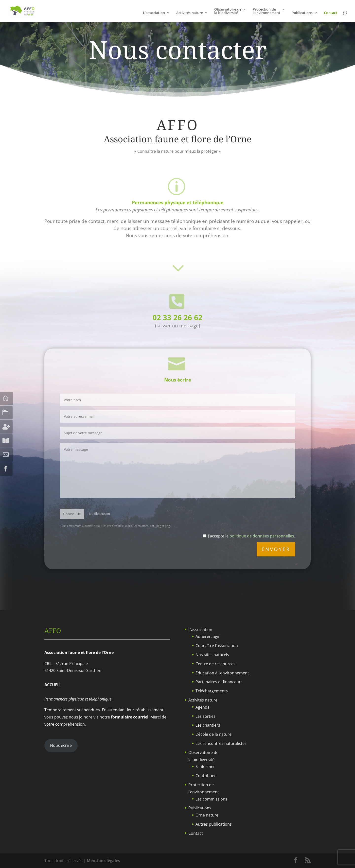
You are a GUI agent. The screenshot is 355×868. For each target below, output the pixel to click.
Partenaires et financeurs (219, 682)
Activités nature (190, 13)
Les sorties (205, 716)
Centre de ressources (215, 664)
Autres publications (214, 824)
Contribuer (206, 776)
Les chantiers (208, 725)
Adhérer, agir (208, 636)
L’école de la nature (213, 734)
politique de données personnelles (262, 536)
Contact (331, 13)
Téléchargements (212, 691)
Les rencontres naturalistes (221, 743)
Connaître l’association (217, 646)
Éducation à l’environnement (222, 673)
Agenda (203, 707)
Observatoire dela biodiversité (228, 11)
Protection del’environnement (266, 11)
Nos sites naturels (212, 655)
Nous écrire (61, 745)
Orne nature (207, 815)
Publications (302, 13)
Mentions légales (103, 861)
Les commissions (211, 799)
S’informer (205, 767)
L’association (154, 13)
